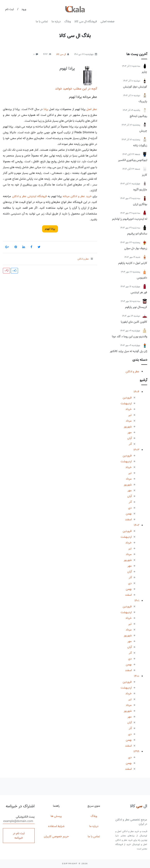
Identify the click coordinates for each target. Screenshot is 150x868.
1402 (137, 525)
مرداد (129, 421)
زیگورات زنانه (140, 145)
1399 (136, 752)
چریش (143, 131)
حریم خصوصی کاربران (56, 836)
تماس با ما (42, 21)
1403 (136, 450)
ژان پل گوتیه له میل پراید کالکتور (128, 351)
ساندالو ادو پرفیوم (137, 234)
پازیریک (143, 101)
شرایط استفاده (56, 826)
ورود (24, 9)
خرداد (129, 409)
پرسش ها (56, 816)
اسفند (128, 519)
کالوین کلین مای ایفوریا (134, 322)
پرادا (46, 109)
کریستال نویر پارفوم (136, 307)
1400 (137, 676)
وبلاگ (68, 21)
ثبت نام (10, 9)
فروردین (127, 398)
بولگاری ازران (140, 204)
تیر (130, 415)
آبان (130, 438)
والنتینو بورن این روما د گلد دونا (130, 337)
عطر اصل (92, 109)
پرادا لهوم (67, 68)
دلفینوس (142, 278)
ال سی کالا (61, 54)
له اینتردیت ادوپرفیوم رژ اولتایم (130, 219)
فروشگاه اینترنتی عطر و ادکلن (29, 196)
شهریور (128, 427)
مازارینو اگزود (140, 190)
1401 (137, 601)
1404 (136, 392)
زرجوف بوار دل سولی (136, 248)
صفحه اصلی (107, 21)
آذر (130, 444)
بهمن (129, 514)
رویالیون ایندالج (138, 116)
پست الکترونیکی (19, 819)
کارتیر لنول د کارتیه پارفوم (133, 263)
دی (130, 508)
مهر (130, 432)
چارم (144, 72)
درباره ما (56, 21)
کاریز (144, 175)
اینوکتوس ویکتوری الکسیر (133, 160)
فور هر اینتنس (139, 292)
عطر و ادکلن (133, 372)
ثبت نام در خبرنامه (19, 836)
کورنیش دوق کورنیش (135, 87)
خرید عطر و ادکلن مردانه (77, 196)
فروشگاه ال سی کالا (86, 21)
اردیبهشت (126, 403)
